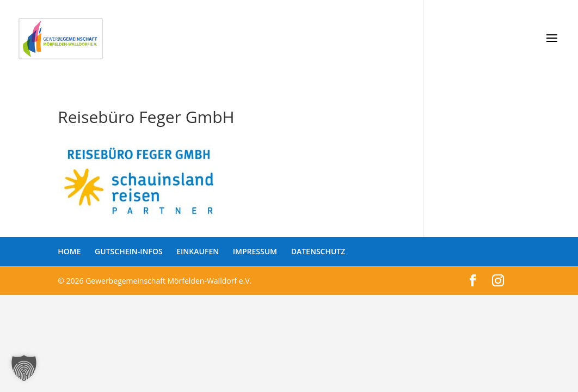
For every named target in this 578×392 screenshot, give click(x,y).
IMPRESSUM (255, 251)
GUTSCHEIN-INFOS (129, 251)
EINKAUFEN (198, 251)
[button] (24, 368)
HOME (69, 251)
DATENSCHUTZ (318, 251)
